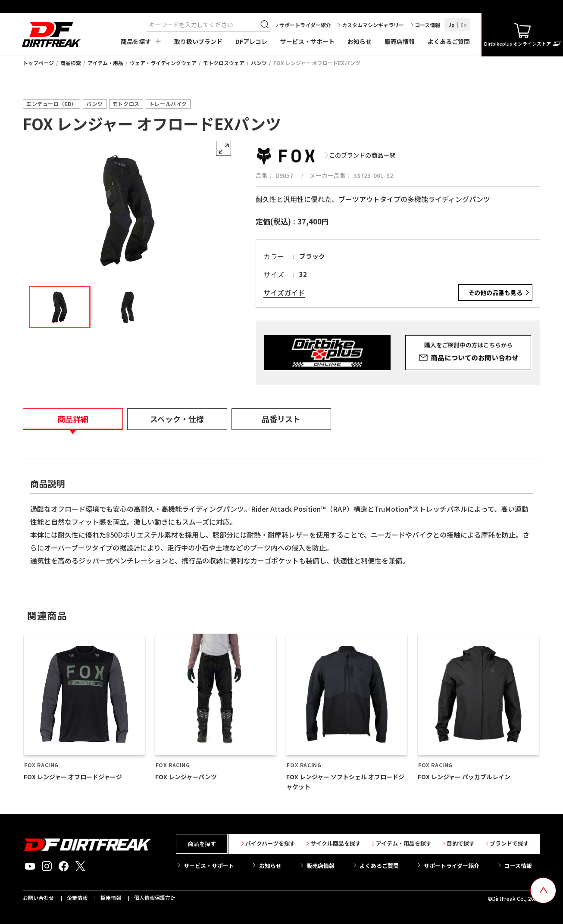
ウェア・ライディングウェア (163, 63)
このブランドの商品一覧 (362, 155)
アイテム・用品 (105, 63)
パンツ (259, 63)
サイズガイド (284, 293)
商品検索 (71, 63)
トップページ (38, 63)
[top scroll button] (543, 890)
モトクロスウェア (224, 63)
